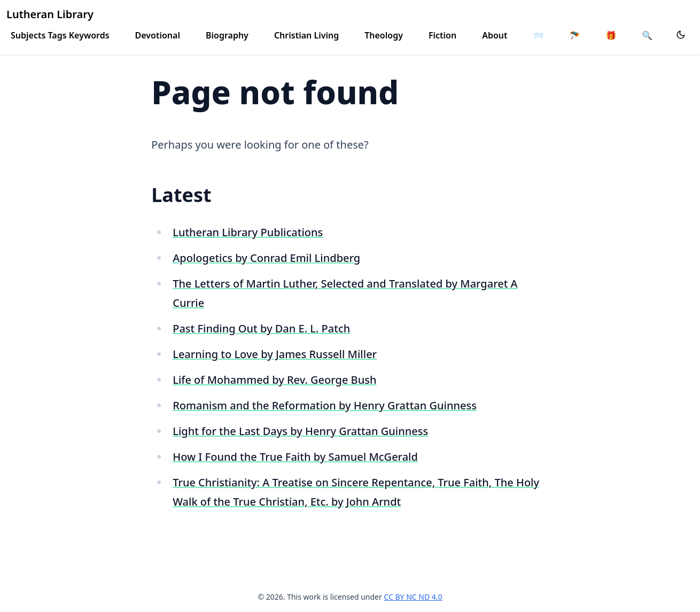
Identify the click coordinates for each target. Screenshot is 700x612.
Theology (384, 35)
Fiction (442, 35)
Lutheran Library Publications (248, 232)
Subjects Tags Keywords (60, 35)
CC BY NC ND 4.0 (413, 597)
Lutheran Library (50, 14)
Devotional (158, 35)
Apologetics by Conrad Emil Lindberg (266, 258)
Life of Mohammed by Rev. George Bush (274, 380)
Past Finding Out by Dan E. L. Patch (261, 328)
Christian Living (306, 35)
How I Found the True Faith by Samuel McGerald (295, 457)
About (495, 35)
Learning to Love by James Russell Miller (275, 354)
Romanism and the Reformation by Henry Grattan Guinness (325, 405)
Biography (227, 35)
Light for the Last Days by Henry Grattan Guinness (300, 431)
